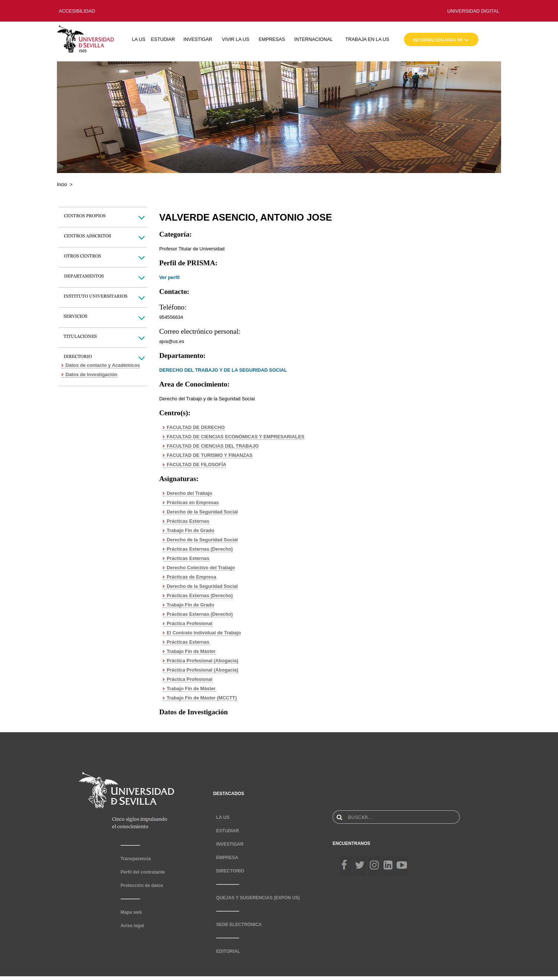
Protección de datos (142, 885)
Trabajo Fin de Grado (190, 530)
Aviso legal (132, 926)
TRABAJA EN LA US (367, 39)
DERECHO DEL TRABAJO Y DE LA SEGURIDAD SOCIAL (223, 370)
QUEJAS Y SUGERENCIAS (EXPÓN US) (258, 898)
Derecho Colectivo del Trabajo (201, 568)
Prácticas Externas (188, 521)
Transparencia (136, 859)
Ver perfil (169, 277)
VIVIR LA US (236, 39)
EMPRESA (227, 858)
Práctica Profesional (190, 623)
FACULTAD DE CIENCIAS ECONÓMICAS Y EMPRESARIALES (235, 437)
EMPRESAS (272, 39)
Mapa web (131, 912)
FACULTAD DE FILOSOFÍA (196, 465)
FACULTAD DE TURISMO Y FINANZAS (210, 455)
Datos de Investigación (91, 374)
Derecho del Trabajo (189, 493)
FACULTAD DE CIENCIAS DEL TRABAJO (213, 446)
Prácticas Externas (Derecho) (200, 549)
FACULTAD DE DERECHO (196, 427)
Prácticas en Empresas (193, 502)
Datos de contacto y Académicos (103, 365)
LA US (139, 39)
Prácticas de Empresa (191, 577)
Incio (62, 184)
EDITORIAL (228, 951)
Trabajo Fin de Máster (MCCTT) (202, 698)
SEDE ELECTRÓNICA (239, 925)
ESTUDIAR (163, 39)
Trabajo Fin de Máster (191, 651)
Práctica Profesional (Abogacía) (203, 661)
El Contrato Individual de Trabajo (204, 633)
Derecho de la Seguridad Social (202, 512)
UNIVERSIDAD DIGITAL (473, 11)
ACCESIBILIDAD (77, 11)
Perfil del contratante (143, 872)
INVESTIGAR (198, 39)
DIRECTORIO (230, 871)
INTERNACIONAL (314, 39)
